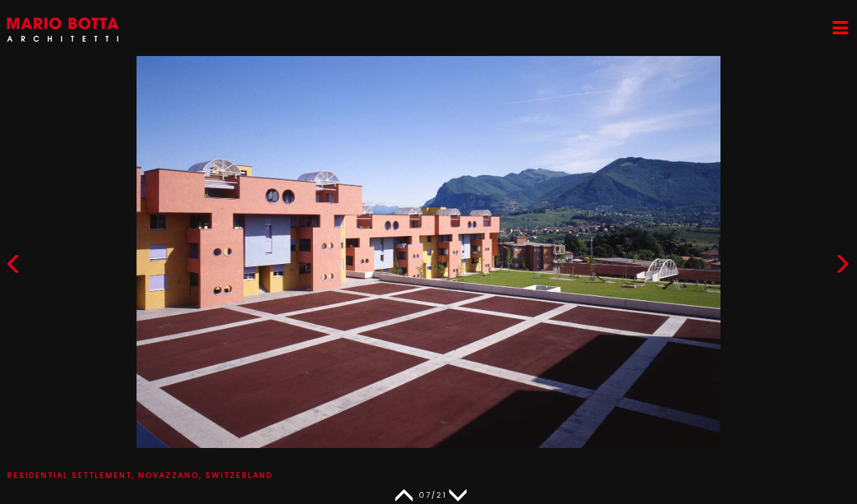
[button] (842, 267)
